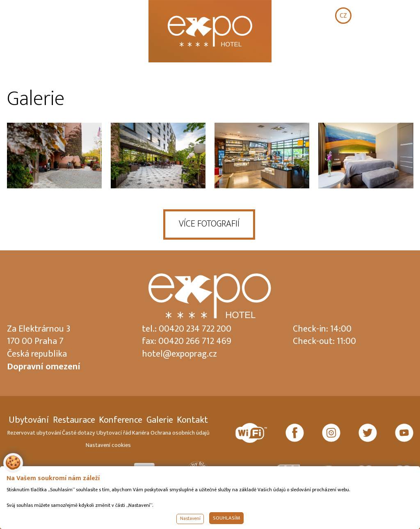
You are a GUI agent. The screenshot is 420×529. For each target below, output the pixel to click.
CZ (343, 16)
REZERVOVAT (374, 47)
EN (369, 16)
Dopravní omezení (44, 367)
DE (394, 16)
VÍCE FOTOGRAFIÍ (209, 224)
